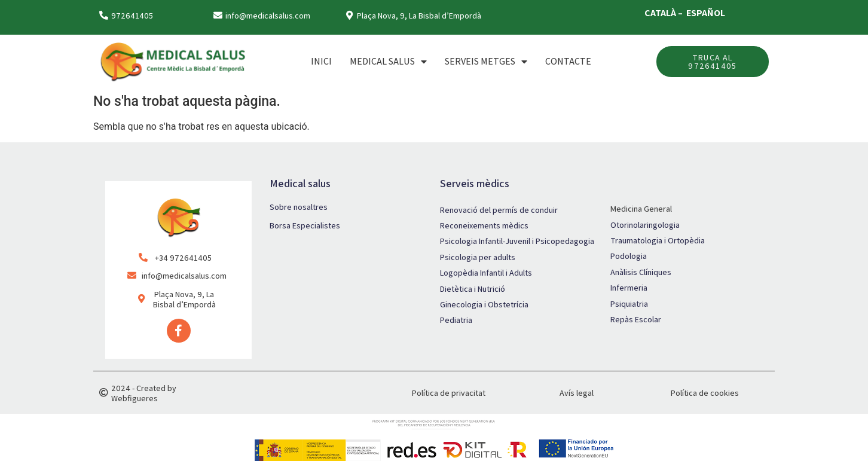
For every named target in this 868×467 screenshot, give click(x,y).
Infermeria (629, 288)
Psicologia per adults (478, 257)
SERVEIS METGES (486, 62)
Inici (321, 61)
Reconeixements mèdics (484, 225)
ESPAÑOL (706, 13)
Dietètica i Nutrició (473, 289)
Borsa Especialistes (305, 225)
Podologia (629, 256)
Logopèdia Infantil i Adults (486, 273)
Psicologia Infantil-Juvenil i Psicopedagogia (517, 241)
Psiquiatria (629, 304)
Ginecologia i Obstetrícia (484, 304)
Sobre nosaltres (299, 207)
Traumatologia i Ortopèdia (658, 240)
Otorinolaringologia (645, 225)
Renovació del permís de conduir (499, 210)
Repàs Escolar (636, 319)
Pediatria (456, 320)
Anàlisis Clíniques (641, 272)
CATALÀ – (664, 13)
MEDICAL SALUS (388, 62)
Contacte (568, 61)
